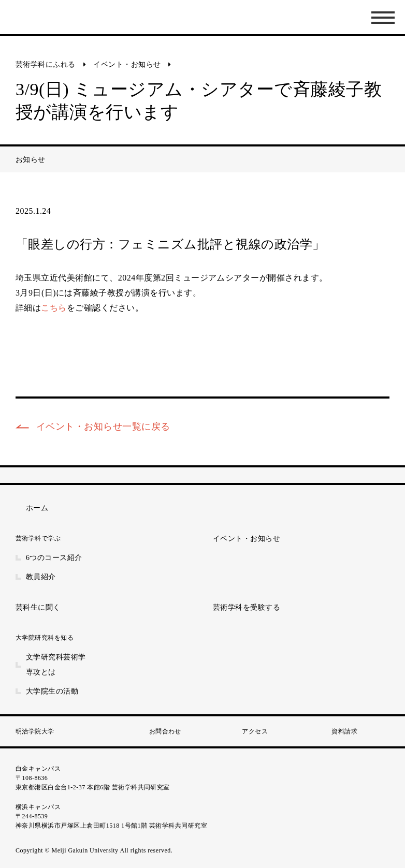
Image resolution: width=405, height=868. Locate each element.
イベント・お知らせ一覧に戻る (103, 426)
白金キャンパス (38, 769)
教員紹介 (41, 577)
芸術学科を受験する (247, 607)
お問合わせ (165, 731)
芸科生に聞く (38, 607)
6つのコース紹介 (54, 558)
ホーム (37, 508)
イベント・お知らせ (127, 64)
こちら (54, 308)
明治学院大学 (35, 731)
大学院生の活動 (52, 691)
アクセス (255, 731)
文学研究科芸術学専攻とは (56, 665)
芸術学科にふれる (46, 64)
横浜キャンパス (38, 807)
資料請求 (344, 731)
